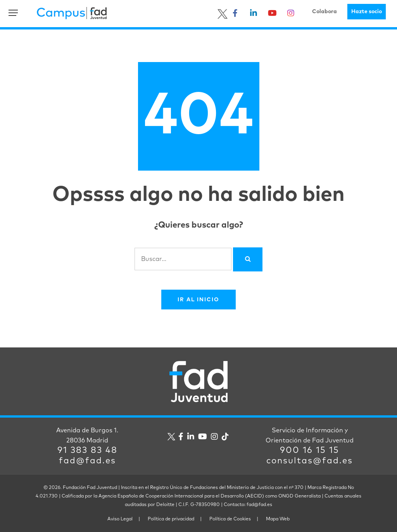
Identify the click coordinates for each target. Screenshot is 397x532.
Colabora (325, 12)
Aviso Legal (120, 519)
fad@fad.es (87, 461)
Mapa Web (278, 519)
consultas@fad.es (310, 461)
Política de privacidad (171, 519)
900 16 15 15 (310, 451)
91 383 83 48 (87, 451)
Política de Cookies (230, 519)
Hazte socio (367, 12)
